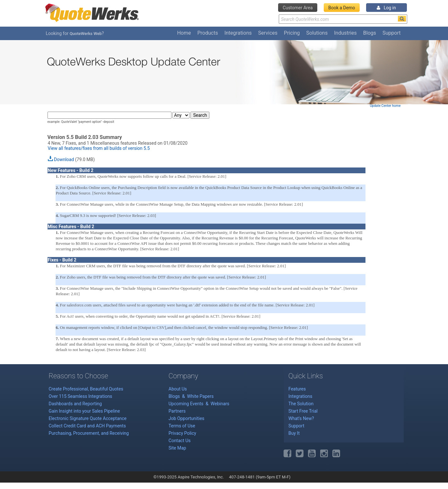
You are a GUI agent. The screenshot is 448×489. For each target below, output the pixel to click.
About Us (178, 389)
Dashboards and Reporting (75, 404)
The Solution (301, 404)
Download (64, 159)
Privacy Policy (182, 433)
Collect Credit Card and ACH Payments (87, 426)
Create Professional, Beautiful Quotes (86, 389)
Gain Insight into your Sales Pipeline (84, 411)
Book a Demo (342, 8)
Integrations (238, 33)
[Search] (402, 19)
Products (207, 33)
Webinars (220, 404)
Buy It (294, 433)
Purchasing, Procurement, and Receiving (89, 433)
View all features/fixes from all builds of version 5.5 (99, 148)
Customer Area (298, 8)
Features (297, 389)
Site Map (177, 448)
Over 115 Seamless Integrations (81, 396)
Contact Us (180, 441)
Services (268, 33)
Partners (177, 411)
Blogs (370, 33)
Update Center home (385, 106)
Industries (345, 33)
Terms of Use (182, 426)
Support (391, 33)
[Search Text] (343, 19)
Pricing (292, 33)
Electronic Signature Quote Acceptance (88, 418)
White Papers (201, 396)
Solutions (317, 33)
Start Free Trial (303, 411)
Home (184, 33)
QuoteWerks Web (86, 34)
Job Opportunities (187, 418)
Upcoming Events (187, 404)
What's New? (301, 418)
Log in (386, 8)
